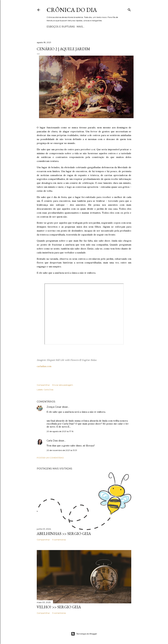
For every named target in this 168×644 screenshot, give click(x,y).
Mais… (80, 27)
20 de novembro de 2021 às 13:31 (62, 450)
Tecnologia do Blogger (84, 634)
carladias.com (44, 366)
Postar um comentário (50, 458)
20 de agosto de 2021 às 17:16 (60, 431)
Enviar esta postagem (63, 385)
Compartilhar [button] (43, 385)
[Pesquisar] (129, 9)
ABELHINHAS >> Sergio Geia (64, 534)
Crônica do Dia (72, 10)
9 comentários (59, 540)
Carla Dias (48, 390)
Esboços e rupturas (61, 27)
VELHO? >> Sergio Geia (59, 607)
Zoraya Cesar (54, 407)
